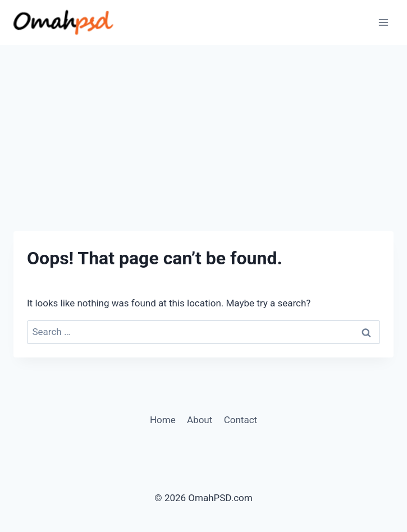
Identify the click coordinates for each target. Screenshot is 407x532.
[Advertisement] (203, 129)
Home (163, 420)
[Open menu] (383, 22)
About (200, 420)
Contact (241, 420)
